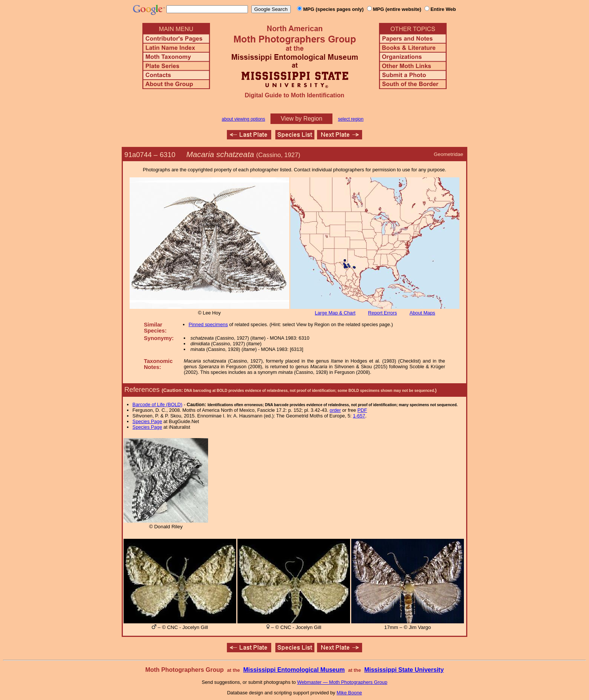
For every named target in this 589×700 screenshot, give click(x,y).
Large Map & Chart (335, 313)
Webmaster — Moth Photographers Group (342, 682)
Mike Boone (349, 693)
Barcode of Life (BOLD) (158, 404)
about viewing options (243, 119)
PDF (362, 410)
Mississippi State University (404, 670)
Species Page (147, 421)
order (335, 410)
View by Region (301, 119)
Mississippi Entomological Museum (294, 670)
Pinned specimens (208, 324)
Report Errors (383, 313)
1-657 (359, 416)
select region (351, 119)
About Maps (422, 313)
